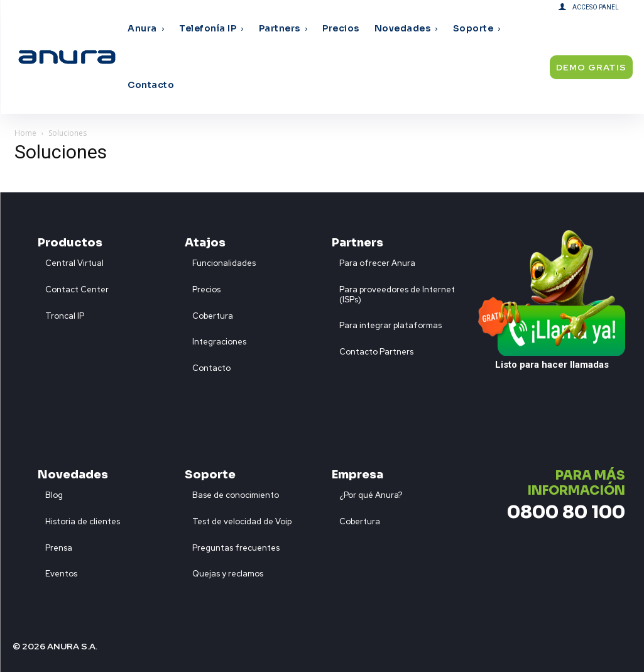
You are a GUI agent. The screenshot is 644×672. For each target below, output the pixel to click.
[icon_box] (71, 260)
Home (25, 133)
